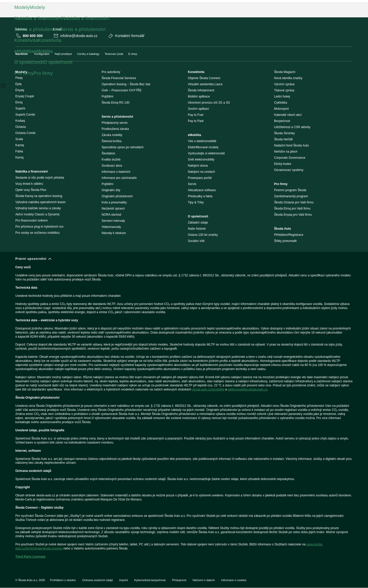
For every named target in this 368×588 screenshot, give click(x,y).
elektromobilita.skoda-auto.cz (248, 389)
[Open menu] (3, 87)
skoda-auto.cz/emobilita (208, 389)
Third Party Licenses (30, 557)
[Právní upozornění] (184, 410)
